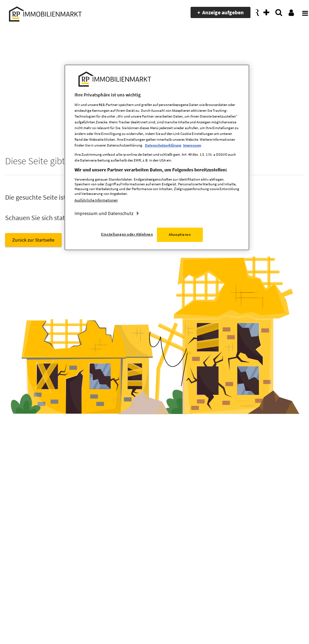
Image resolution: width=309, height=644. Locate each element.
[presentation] (300, 13)
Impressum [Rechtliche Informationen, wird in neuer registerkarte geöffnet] (192, 145)
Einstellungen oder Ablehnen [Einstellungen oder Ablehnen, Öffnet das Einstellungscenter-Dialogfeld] (127, 234)
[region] (157, 157)
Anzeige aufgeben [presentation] (223, 12)
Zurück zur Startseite (33, 240)
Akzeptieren (180, 234)
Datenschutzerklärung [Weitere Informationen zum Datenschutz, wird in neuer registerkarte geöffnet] (163, 145)
